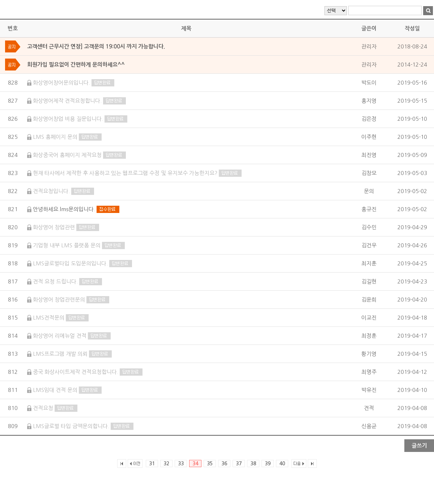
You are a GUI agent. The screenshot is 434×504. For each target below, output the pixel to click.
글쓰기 (419, 446)
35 (210, 464)
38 (253, 464)
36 (224, 464)
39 (268, 464)
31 (152, 464)
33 (181, 464)
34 (195, 464)
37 (239, 464)
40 (282, 464)
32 (166, 464)
